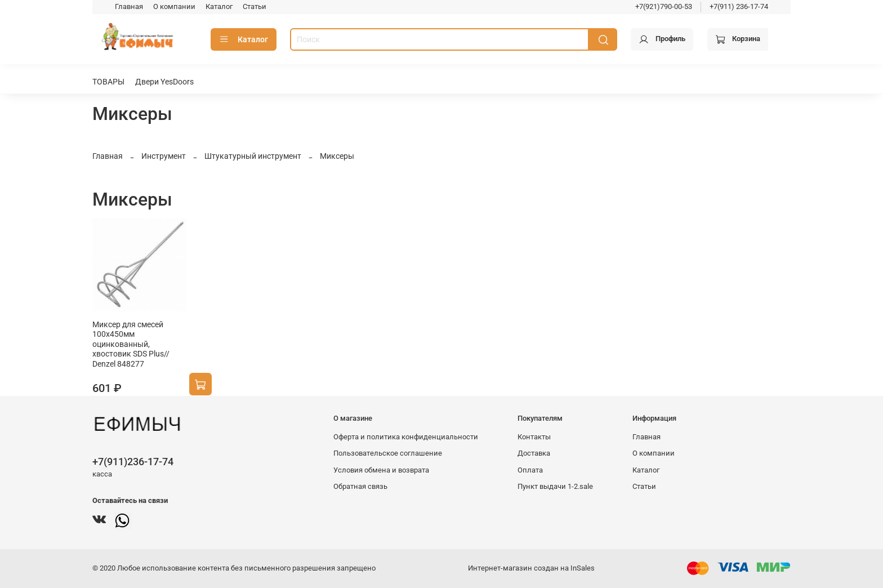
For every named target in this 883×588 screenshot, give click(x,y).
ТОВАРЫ (108, 82)
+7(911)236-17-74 (133, 462)
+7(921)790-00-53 (664, 6)
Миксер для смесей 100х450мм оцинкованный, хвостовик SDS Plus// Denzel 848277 (131, 344)
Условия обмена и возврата (381, 470)
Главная (129, 6)
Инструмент (164, 156)
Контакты (534, 437)
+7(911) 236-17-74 (739, 6)
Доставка (534, 453)
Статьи (255, 6)
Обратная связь (360, 486)
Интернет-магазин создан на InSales (531, 568)
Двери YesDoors (164, 82)
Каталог (219, 6)
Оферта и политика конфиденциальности (406, 437)
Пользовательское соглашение (388, 453)
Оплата (530, 470)
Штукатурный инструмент (253, 156)
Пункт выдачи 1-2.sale (555, 486)
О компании (174, 6)
